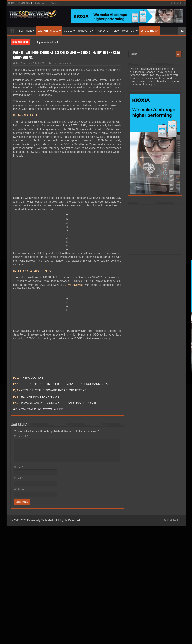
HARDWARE (84, 31)
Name (19, 467)
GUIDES (68, 31)
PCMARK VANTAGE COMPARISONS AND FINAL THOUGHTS (60, 403)
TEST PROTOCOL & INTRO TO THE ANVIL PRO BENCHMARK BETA (64, 384)
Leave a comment (62, 63)
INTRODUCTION (32, 378)
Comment (21, 436)
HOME (13, 30)
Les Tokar (21, 63)
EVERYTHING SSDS (48, 31)
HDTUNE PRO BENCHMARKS (40, 397)
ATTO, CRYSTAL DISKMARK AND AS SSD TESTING (54, 390)
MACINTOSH (129, 31)
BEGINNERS (26, 31)
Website (19, 489)
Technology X (41, 3)
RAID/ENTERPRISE (107, 31)
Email (18, 478)
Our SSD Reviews (150, 31)
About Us (55, 3)
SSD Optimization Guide (45, 42)
